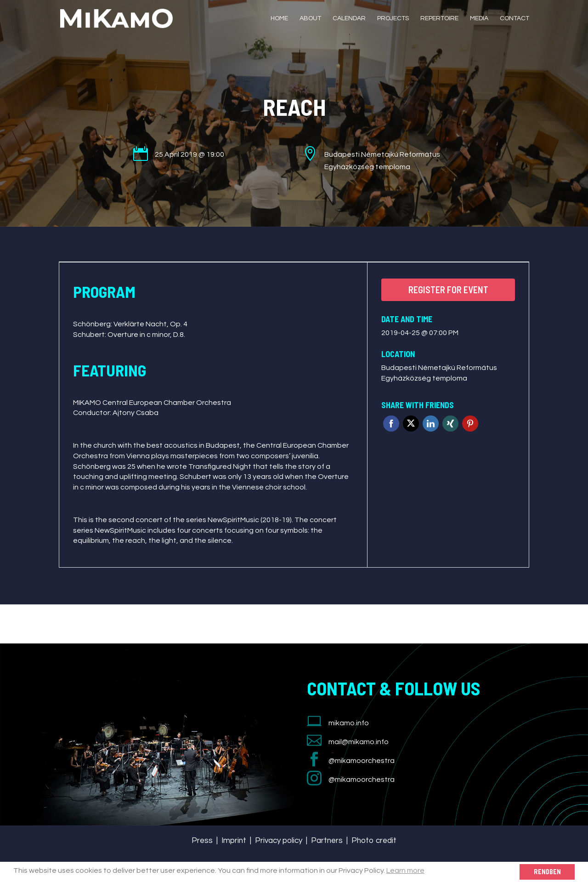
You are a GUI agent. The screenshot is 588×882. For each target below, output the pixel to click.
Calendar (349, 18)
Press (202, 841)
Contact (514, 18)
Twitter (411, 424)
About (310, 18)
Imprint (234, 841)
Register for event (448, 290)
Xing (450, 424)
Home (279, 18)
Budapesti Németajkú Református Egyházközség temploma (439, 373)
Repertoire (439, 18)
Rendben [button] (547, 872)
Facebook (391, 424)
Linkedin (431, 424)
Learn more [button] (405, 871)
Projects (393, 18)
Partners (327, 841)
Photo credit (374, 841)
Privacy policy (279, 841)
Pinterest (470, 424)
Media (479, 18)
